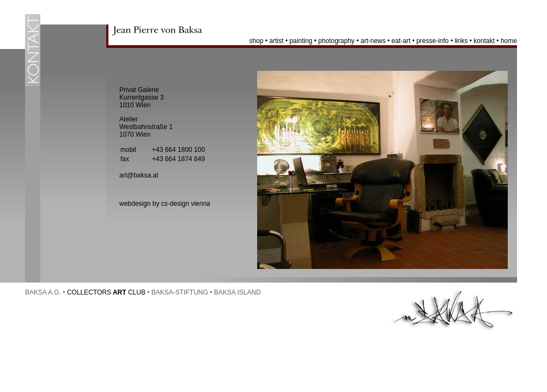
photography (336, 41)
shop (256, 41)
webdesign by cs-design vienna (165, 204)
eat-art (401, 41)
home (509, 41)
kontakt (484, 41)
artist (276, 41)
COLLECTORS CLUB (106, 292)
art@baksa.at (139, 175)
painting (301, 41)
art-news (373, 41)
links (461, 41)
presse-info (432, 41)
